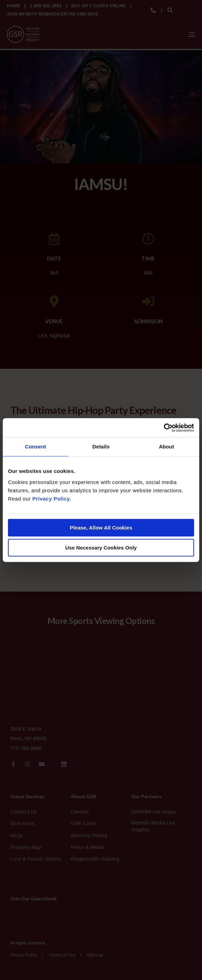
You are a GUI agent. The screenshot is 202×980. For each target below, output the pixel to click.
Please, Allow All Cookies (101, 528)
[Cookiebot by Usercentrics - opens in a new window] (164, 428)
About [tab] (166, 447)
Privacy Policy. (52, 499)
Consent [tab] (35, 447)
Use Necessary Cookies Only (101, 548)
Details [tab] (101, 447)
